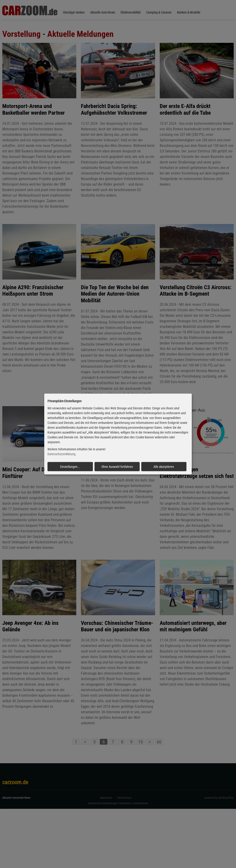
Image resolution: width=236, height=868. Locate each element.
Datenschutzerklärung (61, 454)
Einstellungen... (70, 466)
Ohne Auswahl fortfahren (117, 466)
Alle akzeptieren (164, 466)
